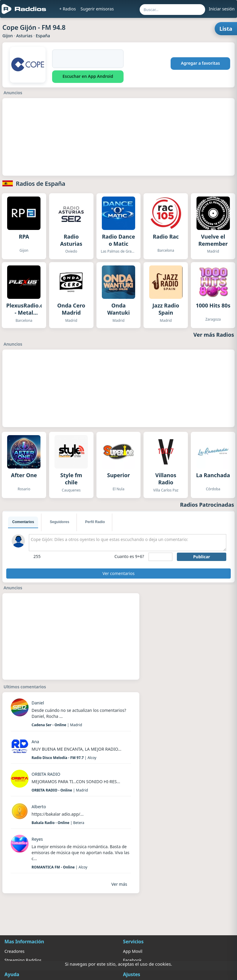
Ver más (119, 884)
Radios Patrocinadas (207, 505)
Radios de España (40, 184)
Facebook (132, 960)
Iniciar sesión (222, 9)
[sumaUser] (160, 557)
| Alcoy (64, 758)
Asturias (24, 36)
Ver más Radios (214, 335)
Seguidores (59, 522)
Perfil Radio (95, 522)
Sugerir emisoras (97, 9)
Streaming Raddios (23, 960)
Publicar (202, 557)
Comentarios (23, 522)
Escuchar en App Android (88, 76)
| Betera (58, 823)
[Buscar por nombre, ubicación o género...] (172, 10)
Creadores (14, 951)
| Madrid (57, 725)
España (43, 36)
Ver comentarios (118, 573)
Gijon (8, 36)
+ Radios (68, 9)
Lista (226, 29)
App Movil (133, 951)
